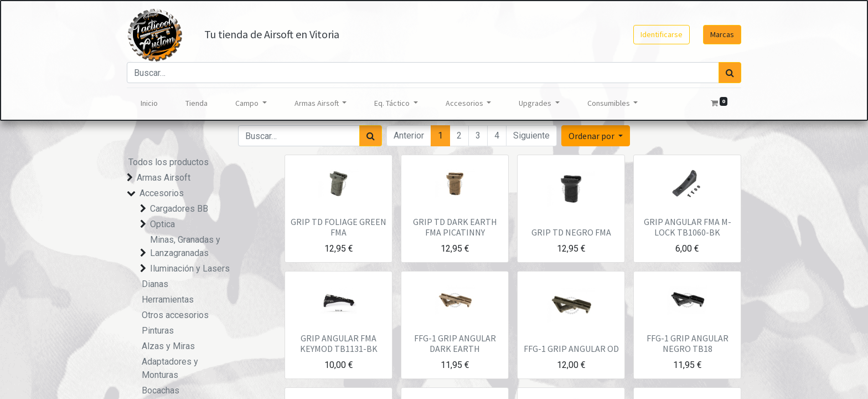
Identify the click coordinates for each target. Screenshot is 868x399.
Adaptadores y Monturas (170, 368)
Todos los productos (169, 162)
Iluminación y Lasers (190, 268)
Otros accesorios (175, 315)
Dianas (155, 284)
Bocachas (161, 390)
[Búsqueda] (730, 73)
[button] (596, 136)
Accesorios (162, 193)
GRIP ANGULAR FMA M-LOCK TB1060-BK (688, 227)
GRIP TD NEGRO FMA (571, 232)
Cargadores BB (179, 209)
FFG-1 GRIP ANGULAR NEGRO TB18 (688, 343)
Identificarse (662, 34)
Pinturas (158, 331)
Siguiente (531, 135)
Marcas (722, 34)
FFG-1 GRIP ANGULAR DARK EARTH (455, 343)
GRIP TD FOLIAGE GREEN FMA (339, 227)
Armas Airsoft (164, 178)
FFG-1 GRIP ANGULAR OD (571, 349)
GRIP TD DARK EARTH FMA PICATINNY (455, 227)
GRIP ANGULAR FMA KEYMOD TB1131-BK (339, 343)
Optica (162, 224)
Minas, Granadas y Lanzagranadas (185, 246)
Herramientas (168, 300)
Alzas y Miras (168, 346)
